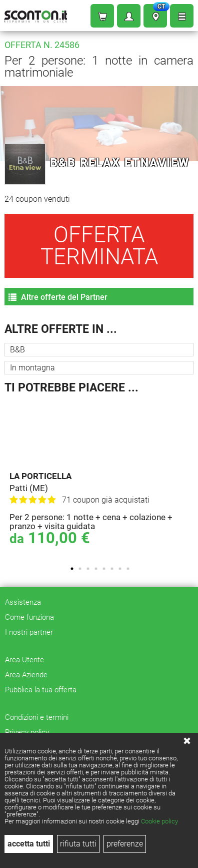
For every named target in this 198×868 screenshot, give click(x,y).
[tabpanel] (101, 475)
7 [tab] (120, 569)
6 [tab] (112, 569)
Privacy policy (27, 732)
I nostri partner (29, 632)
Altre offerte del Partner (58, 297)
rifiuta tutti (78, 844)
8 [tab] (128, 569)
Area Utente (24, 660)
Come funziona (29, 617)
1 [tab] (72, 569)
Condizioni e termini (37, 717)
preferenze (125, 844)
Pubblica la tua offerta (41, 690)
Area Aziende (26, 675)
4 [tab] (96, 569)
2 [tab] (80, 569)
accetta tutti (29, 844)
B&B (17, 350)
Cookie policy (159, 821)
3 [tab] (88, 569)
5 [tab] (104, 569)
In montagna (32, 368)
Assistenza (23, 602)
